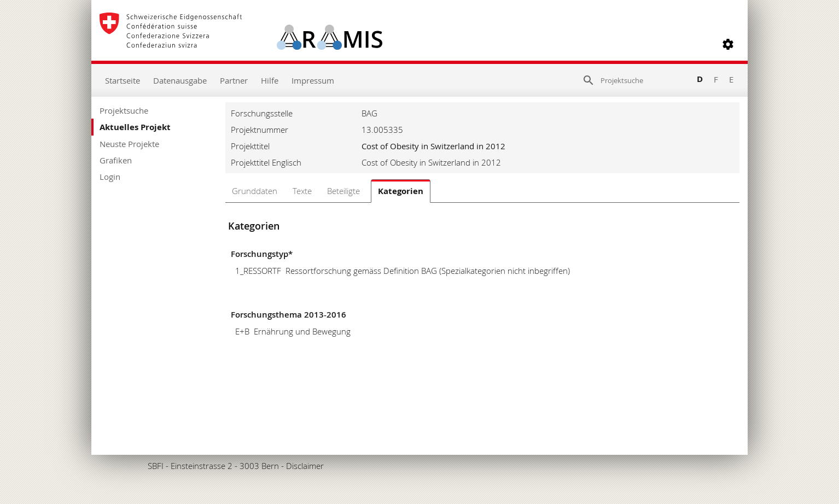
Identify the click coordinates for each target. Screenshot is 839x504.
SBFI (156, 466)
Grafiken (116, 160)
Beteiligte (343, 191)
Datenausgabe (180, 80)
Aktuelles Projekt (135, 127)
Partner (234, 80)
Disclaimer (305, 466)
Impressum (313, 80)
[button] (728, 44)
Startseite (123, 80)
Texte (302, 191)
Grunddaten (255, 191)
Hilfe (270, 80)
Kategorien (401, 191)
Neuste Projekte (129, 144)
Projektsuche (124, 110)
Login (110, 177)
